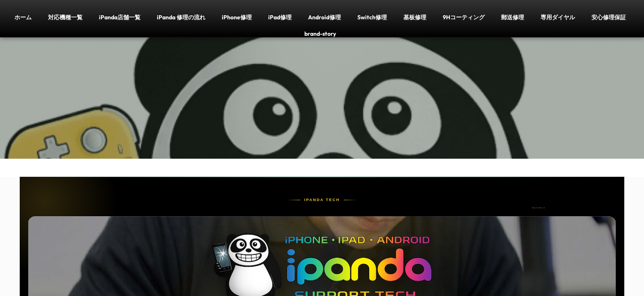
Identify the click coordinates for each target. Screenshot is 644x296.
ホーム (23, 17)
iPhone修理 (237, 17)
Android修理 (324, 17)
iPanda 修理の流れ (181, 17)
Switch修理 (372, 17)
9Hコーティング (464, 17)
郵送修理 (513, 17)
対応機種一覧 (65, 17)
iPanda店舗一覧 (120, 17)
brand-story (320, 34)
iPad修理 (280, 17)
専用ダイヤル (558, 17)
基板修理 (415, 17)
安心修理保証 (609, 17)
